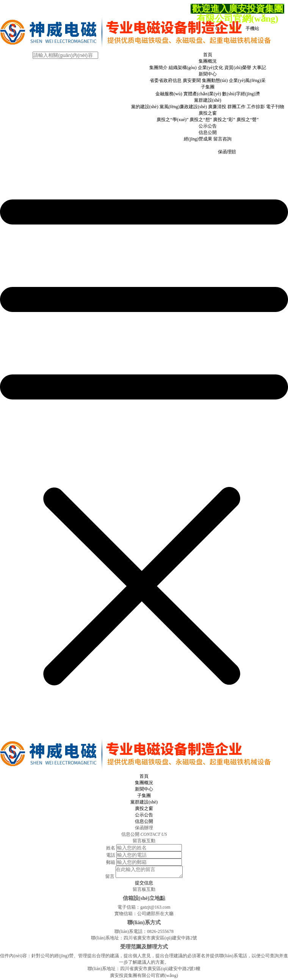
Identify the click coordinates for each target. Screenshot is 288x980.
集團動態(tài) (215, 80)
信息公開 (208, 132)
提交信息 (144, 885)
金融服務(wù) (169, 94)
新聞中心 (208, 74)
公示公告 (208, 126)
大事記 (259, 68)
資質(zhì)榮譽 (238, 68)
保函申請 (188, 152)
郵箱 (111, 862)
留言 (106, 879)
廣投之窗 (208, 113)
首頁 (208, 55)
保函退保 (208, 152)
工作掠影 (256, 107)
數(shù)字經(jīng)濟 (241, 94)
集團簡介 (158, 68)
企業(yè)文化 (211, 68)
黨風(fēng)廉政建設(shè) (183, 107)
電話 (111, 855)
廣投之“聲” (248, 120)
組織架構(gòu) (183, 68)
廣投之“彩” (224, 120)
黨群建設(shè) (208, 100)
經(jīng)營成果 (198, 139)
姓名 (111, 848)
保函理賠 (227, 152)
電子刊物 (275, 107)
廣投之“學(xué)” (172, 120)
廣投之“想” (201, 120)
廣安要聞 (192, 80)
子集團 (208, 87)
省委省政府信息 (166, 80)
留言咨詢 (222, 139)
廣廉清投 (217, 107)
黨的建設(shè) (145, 107)
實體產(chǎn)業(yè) (202, 94)
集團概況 (208, 61)
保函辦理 (208, 145)
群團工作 (236, 107)
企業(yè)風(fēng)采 (247, 80)
